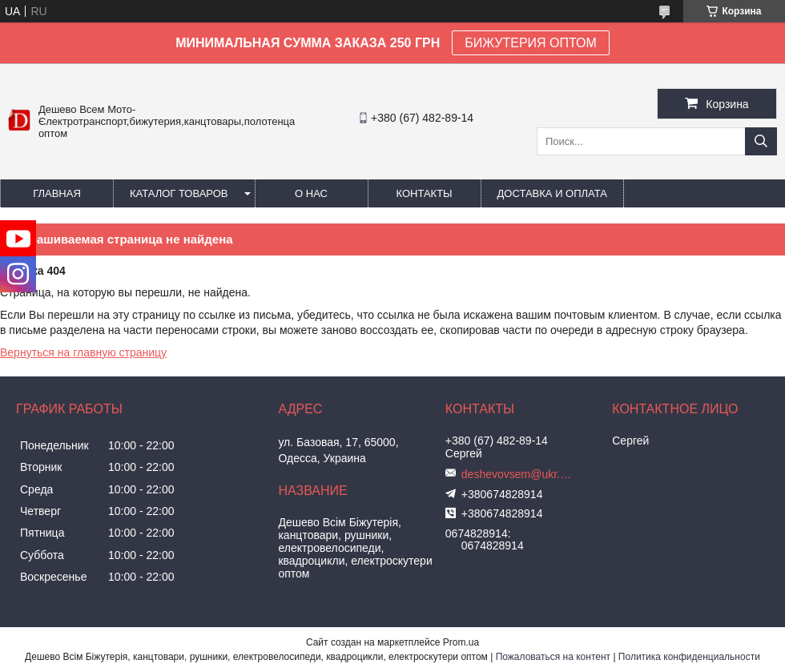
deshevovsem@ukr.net (517, 474)
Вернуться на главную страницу (83, 352)
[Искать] (761, 141)
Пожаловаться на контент (553, 657)
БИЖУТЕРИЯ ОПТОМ (531, 43)
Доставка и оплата (552, 193)
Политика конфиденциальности (689, 657)
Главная (57, 193)
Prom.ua (461, 642)
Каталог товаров (179, 193)
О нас (311, 193)
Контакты (424, 193)
